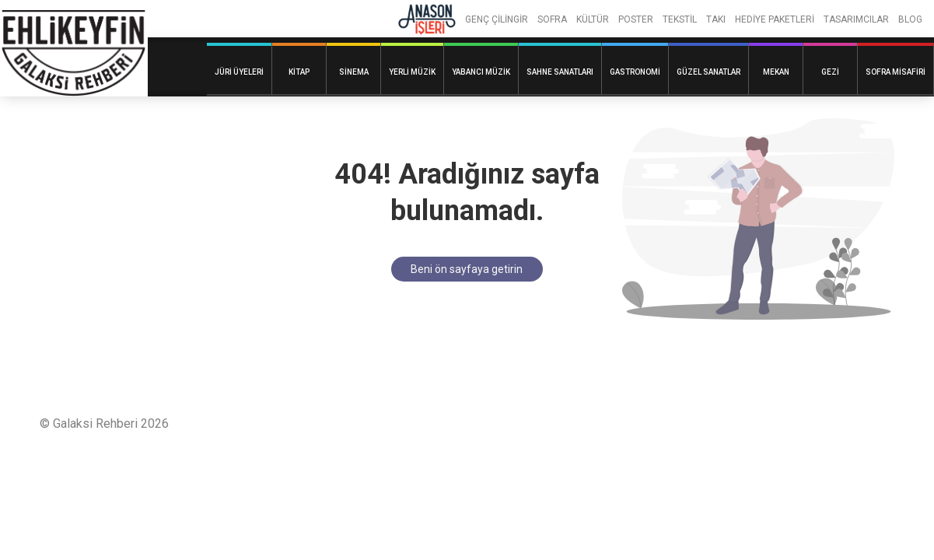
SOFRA (552, 19)
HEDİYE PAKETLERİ (775, 19)
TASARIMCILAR (856, 19)
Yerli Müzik (412, 72)
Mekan (776, 72)
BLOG (910, 19)
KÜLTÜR (593, 19)
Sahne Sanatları (560, 72)
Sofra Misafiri (896, 72)
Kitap (299, 72)
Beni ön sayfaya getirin (467, 269)
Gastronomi (635, 72)
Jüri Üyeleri (239, 72)
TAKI (716, 19)
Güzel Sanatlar (708, 72)
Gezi (830, 72)
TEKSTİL (680, 19)
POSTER (636, 19)
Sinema (354, 72)
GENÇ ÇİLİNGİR (497, 19)
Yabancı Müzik (481, 72)
